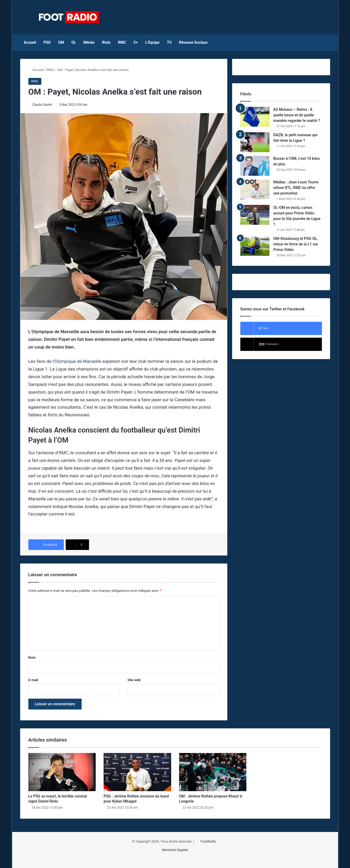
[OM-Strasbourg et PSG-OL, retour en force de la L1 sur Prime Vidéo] (255, 246)
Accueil (30, 42)
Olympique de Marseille (78, 361)
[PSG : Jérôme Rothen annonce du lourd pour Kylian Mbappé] (137, 772)
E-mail (33, 680)
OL (74, 42)
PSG (47, 42)
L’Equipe (152, 42)
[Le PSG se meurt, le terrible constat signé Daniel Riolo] (62, 772)
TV (169, 42)
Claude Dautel (42, 105)
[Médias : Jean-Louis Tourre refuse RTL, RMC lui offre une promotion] (255, 189)
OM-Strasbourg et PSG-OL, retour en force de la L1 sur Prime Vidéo (296, 244)
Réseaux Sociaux (193, 42)
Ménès (89, 42)
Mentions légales (175, 850)
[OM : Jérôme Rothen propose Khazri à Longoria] (213, 772)
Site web (134, 680)
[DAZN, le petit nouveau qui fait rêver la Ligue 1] (255, 142)
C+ (136, 42)
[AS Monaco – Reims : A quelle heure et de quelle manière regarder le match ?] (255, 117)
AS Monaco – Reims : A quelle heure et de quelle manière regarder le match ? (297, 115)
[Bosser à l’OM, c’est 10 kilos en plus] (255, 166)
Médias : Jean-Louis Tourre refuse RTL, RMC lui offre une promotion (296, 188)
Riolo (106, 42)
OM (61, 42)
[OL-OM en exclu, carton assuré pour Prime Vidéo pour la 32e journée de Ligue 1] (255, 215)
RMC (122, 42)
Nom (32, 657)
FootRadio (208, 841)
